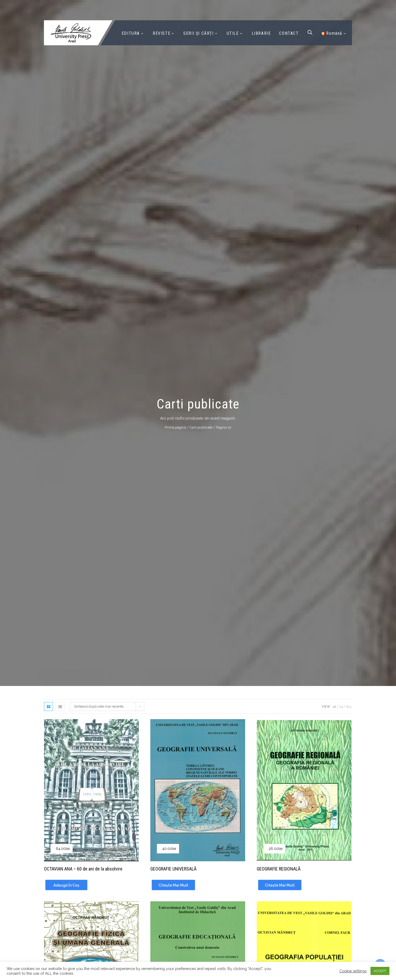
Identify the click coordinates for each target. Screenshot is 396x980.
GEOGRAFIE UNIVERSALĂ (173, 869)
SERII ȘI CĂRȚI (198, 33)
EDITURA (131, 33)
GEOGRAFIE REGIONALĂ (279, 869)
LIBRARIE (261, 33)
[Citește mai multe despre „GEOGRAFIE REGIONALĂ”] (280, 885)
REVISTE (162, 33)
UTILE (233, 33)
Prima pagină (175, 427)
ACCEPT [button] (380, 971)
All (349, 707)
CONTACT (289, 33)
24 (341, 707)
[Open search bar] (310, 32)
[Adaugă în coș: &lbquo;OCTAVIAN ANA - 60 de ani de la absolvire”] (66, 885)
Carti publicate (201, 427)
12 (334, 707)
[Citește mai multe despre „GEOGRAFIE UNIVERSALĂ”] (173, 885)
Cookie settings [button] (353, 971)
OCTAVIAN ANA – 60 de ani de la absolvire (83, 869)
